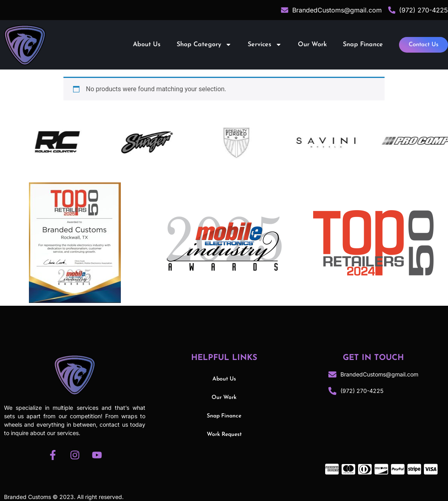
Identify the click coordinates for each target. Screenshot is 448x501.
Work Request (224, 435)
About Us (147, 45)
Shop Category (204, 45)
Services (265, 45)
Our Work (312, 45)
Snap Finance (363, 45)
